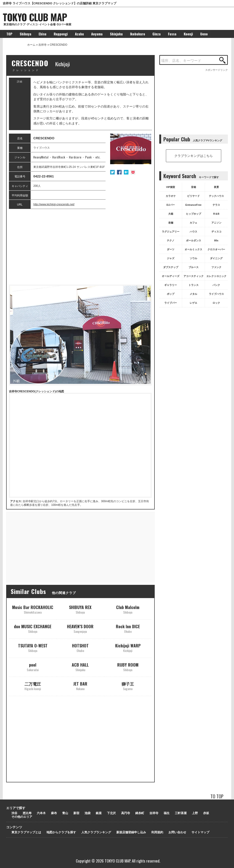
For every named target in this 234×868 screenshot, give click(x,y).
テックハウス (216, 196)
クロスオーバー (216, 249)
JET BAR (80, 686)
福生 (167, 813)
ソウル (193, 258)
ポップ (171, 294)
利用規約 (157, 832)
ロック (216, 303)
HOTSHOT (80, 648)
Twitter (112, 172)
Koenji (188, 34)
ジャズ (171, 258)
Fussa (172, 34)
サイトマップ (200, 832)
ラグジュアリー (171, 232)
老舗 (171, 223)
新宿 (76, 813)
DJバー (170, 205)
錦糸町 (140, 813)
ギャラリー (171, 285)
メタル (193, 294)
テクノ (171, 240)
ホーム (31, 45)
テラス (216, 205)
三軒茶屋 (181, 813)
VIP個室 (171, 187)
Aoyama (97, 34)
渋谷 (14, 813)
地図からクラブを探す (61, 832)
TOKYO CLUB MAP (35, 17)
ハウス (193, 232)
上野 (195, 813)
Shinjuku (116, 34)
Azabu (79, 34)
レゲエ (193, 303)
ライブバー (171, 303)
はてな (126, 172)
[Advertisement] (80, 247)
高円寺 (126, 813)
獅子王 (128, 686)
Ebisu (43, 34)
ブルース (194, 267)
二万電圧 (33, 686)
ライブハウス (216, 294)
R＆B (216, 214)
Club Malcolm (128, 609)
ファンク (216, 267)
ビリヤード (193, 196)
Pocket (133, 172)
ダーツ (171, 249)
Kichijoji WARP (128, 648)
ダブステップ (171, 267)
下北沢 (111, 813)
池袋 (88, 813)
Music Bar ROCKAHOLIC (33, 609)
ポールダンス (194, 240)
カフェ (193, 223)
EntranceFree (193, 205)
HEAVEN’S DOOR (80, 629)
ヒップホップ (194, 214)
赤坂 (206, 813)
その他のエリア (22, 817)
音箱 (194, 187)
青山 (65, 813)
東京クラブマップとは (26, 832)
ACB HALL (80, 667)
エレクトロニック (216, 276)
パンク (216, 285)
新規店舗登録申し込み (131, 832)
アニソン (216, 223)
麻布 (54, 813)
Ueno (204, 34)
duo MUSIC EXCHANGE (33, 629)
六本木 (41, 813)
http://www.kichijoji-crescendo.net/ (54, 204)
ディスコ (216, 232)
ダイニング (216, 258)
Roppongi (61, 34)
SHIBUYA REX (80, 609)
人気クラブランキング (96, 832)
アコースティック (194, 276)
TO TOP (217, 796)
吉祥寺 (43, 45)
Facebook (119, 172)
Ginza (157, 34)
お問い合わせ (177, 832)
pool (33, 667)
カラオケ (171, 196)
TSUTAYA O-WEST (33, 648)
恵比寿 (27, 813)
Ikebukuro (138, 34)
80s (216, 240)
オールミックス (193, 249)
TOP (9, 34)
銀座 (99, 813)
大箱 (171, 214)
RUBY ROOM (128, 667)
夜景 (216, 187)
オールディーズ (171, 276)
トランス (194, 285)
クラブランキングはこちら (194, 156)
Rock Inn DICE (128, 629)
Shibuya (25, 34)
